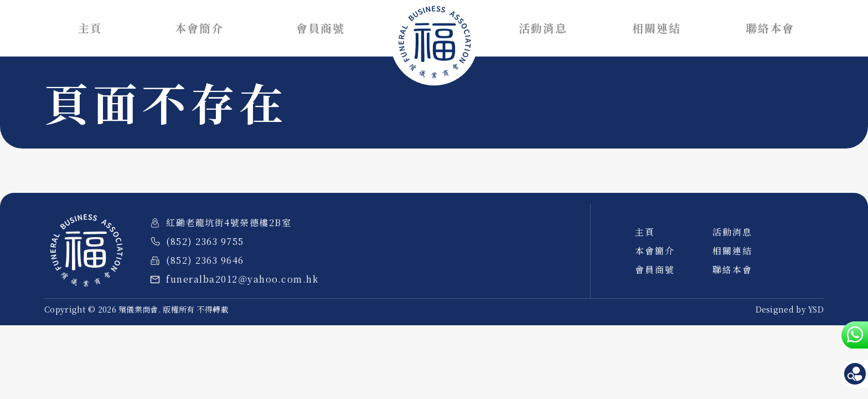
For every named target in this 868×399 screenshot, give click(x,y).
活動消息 (543, 28)
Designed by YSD (790, 309)
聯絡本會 (770, 28)
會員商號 (321, 28)
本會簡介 (199, 28)
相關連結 (657, 28)
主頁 (90, 28)
